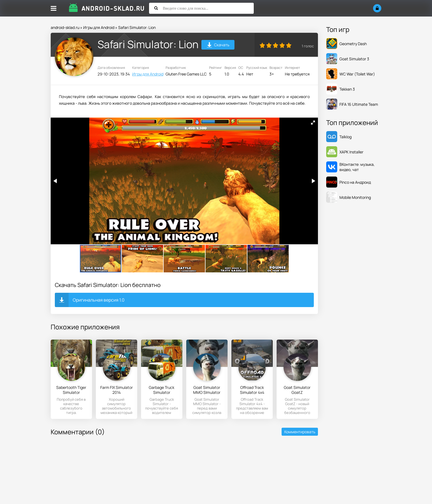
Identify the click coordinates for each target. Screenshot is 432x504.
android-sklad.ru (65, 27)
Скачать (218, 46)
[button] (313, 123)
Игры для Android (99, 27)
